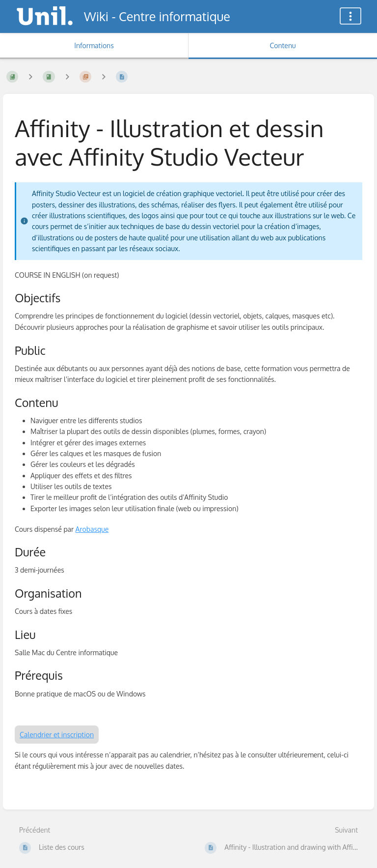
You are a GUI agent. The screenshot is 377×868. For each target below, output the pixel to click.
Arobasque (92, 529)
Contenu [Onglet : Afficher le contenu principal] (283, 45)
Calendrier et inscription (57, 735)
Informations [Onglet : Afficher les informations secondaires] (94, 45)
